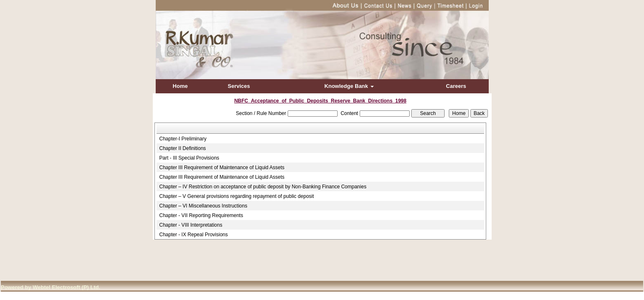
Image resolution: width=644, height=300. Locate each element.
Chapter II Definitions (183, 148)
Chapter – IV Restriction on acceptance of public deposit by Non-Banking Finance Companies (263, 187)
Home (180, 86)
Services (239, 86)
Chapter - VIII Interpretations (191, 225)
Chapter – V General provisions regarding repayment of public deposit (237, 196)
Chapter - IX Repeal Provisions (194, 235)
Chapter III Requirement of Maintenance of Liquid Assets (222, 167)
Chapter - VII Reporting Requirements (201, 215)
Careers (456, 86)
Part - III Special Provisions (189, 158)
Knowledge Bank (349, 86)
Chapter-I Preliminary (183, 139)
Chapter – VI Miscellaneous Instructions (203, 206)
